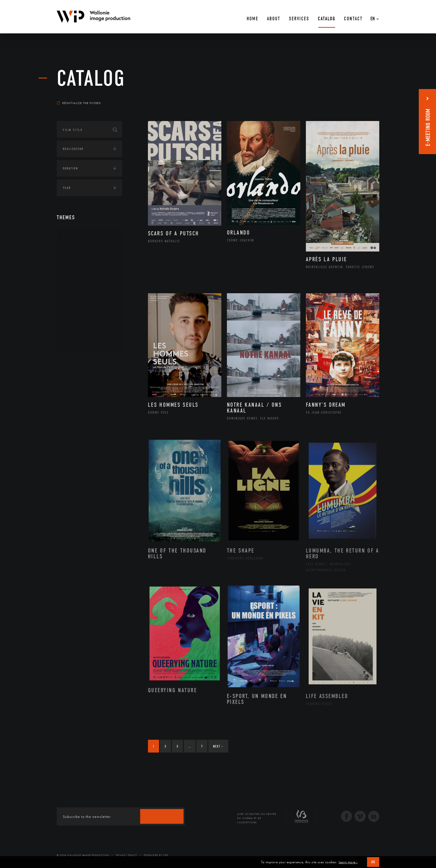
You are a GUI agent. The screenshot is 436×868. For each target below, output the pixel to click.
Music (74, 297)
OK (373, 862)
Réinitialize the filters (79, 103)
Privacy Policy (127, 855)
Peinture (76, 315)
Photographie (81, 324)
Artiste (75, 271)
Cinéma (75, 279)
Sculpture (77, 332)
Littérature (78, 288)
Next (218, 746)
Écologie (70, 378)
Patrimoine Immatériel (89, 306)
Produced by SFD (156, 855)
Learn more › (348, 862)
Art (65, 236)
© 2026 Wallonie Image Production (83, 855)
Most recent (369, 98)
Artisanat (77, 262)
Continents (72, 361)
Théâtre (75, 341)
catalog (91, 78)
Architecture (80, 253)
